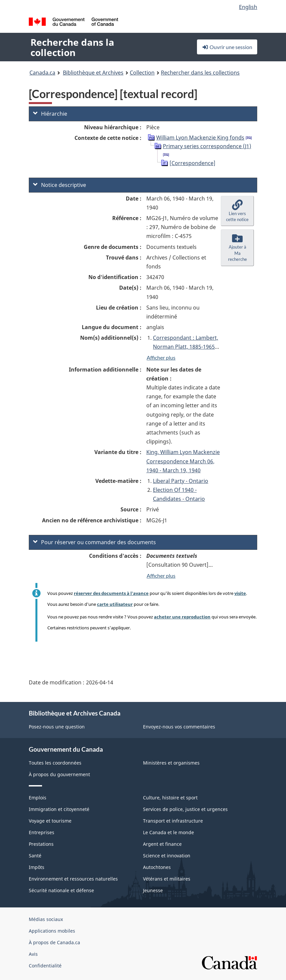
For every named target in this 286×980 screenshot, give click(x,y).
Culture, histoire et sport (170, 798)
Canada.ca (42, 73)
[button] (237, 211)
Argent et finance (162, 844)
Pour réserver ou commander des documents (95, 542)
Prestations (41, 844)
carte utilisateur (115, 604)
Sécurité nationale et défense (61, 890)
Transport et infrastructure (173, 821)
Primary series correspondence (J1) (207, 146)
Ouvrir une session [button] (227, 47)
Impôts (37, 867)
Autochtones (157, 867)
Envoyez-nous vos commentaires (179, 727)
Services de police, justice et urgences (185, 809)
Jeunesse (153, 890)
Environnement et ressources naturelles (73, 879)
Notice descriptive (60, 185)
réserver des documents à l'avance (111, 593)
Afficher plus (161, 357)
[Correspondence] (192, 163)
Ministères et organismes (171, 763)
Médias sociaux (46, 919)
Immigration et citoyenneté (59, 809)
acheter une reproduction (182, 617)
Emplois (38, 798)
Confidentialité (45, 966)
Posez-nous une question (57, 727)
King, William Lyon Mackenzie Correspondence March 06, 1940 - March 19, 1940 (183, 461)
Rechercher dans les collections (200, 73)
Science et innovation (167, 856)
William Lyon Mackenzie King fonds (200, 138)
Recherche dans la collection (72, 47)
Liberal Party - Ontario (181, 481)
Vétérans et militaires (167, 879)
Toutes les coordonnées (55, 763)
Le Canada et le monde (168, 832)
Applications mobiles (52, 931)
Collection (142, 73)
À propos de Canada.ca (54, 942)
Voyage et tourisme (50, 821)
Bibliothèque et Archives (93, 73)
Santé (35, 856)
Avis (33, 954)
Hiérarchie (50, 114)
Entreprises (42, 832)
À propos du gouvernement (59, 774)
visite (240, 593)
